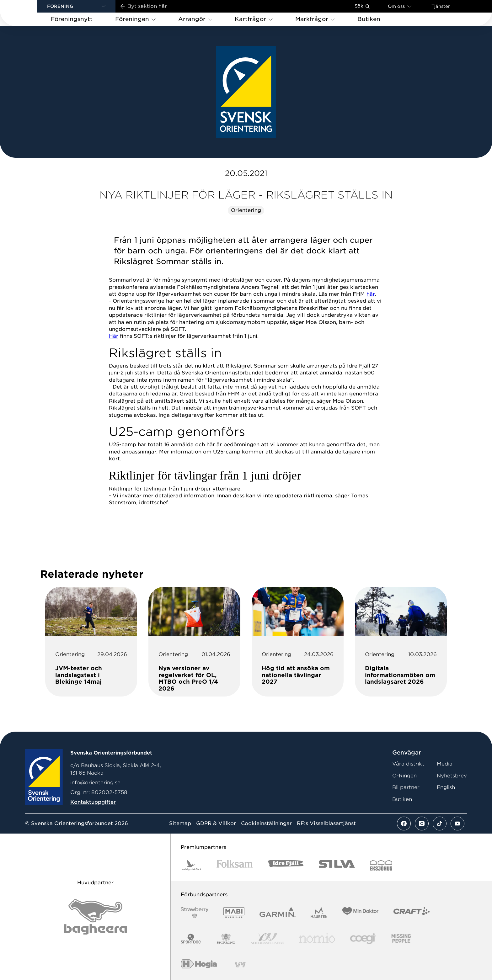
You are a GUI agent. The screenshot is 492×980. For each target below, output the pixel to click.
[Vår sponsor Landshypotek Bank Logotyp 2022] (191, 865)
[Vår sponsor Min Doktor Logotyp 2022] (360, 913)
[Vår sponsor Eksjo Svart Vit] (381, 865)
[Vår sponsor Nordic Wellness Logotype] (267, 939)
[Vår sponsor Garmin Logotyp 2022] (278, 913)
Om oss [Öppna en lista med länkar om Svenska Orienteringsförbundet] (400, 6)
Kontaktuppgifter (93, 802)
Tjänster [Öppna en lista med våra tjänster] (441, 6)
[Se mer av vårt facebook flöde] (404, 824)
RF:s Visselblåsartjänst (326, 824)
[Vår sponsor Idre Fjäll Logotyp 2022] (286, 865)
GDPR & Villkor (216, 824)
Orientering (246, 210)
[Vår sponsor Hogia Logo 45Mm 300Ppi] (199, 965)
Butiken (402, 799)
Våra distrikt (408, 764)
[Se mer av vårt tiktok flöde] (440, 824)
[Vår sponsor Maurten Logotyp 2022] (319, 913)
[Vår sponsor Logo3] (363, 939)
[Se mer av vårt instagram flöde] (422, 824)
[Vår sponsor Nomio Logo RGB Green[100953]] (317, 939)
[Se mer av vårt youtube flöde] (457, 824)
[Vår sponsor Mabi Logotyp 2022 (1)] (234, 913)
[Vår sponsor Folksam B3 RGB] (235, 865)
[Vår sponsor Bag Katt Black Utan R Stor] (95, 917)
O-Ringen (404, 776)
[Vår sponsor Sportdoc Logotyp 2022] (191, 939)
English (446, 787)
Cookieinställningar (266, 824)
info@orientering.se (95, 783)
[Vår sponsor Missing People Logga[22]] (401, 939)
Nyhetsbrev (452, 776)
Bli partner (406, 787)
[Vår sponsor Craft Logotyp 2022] (412, 913)
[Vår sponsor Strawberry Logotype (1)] (195, 913)
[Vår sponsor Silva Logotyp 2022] (337, 865)
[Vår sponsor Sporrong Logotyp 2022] (226, 939)
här (371, 294)
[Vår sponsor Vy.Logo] (240, 965)
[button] (76, 6)
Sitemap (180, 824)
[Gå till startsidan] (29, 13)
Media (445, 764)
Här (114, 336)
